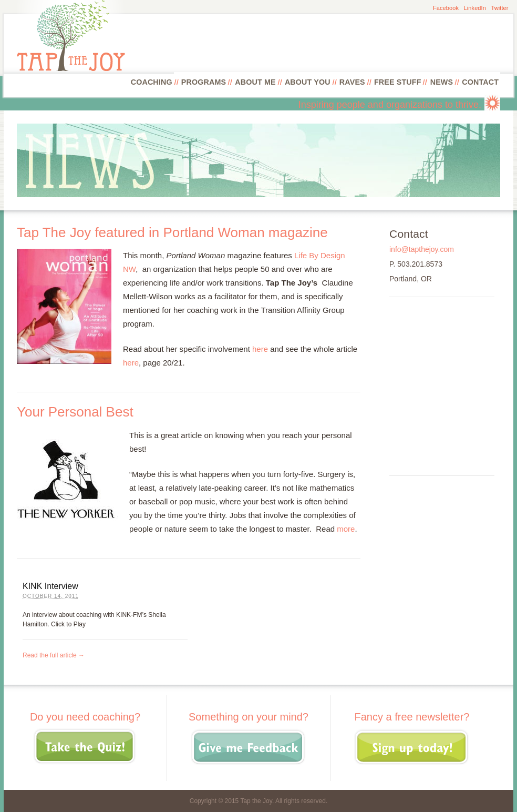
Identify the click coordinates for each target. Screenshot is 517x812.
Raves (352, 82)
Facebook (446, 8)
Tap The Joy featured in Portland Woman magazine (172, 232)
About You (308, 82)
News (442, 82)
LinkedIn (475, 8)
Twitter (499, 8)
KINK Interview (50, 586)
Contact (480, 82)
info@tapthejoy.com (422, 249)
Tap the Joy (256, 801)
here (260, 349)
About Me (255, 82)
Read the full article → (54, 655)
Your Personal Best (75, 412)
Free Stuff (398, 82)
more (346, 529)
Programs (204, 82)
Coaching (152, 82)
